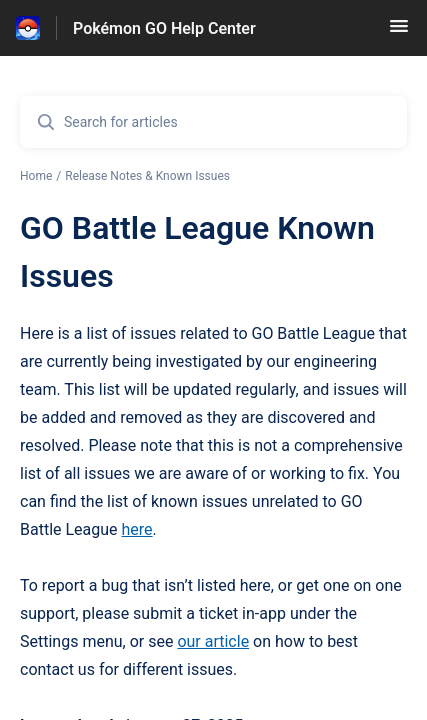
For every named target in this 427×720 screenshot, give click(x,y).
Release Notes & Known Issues (147, 176)
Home (36, 176)
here (137, 529)
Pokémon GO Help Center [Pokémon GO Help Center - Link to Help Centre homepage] (164, 28)
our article (213, 641)
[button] (399, 32)
